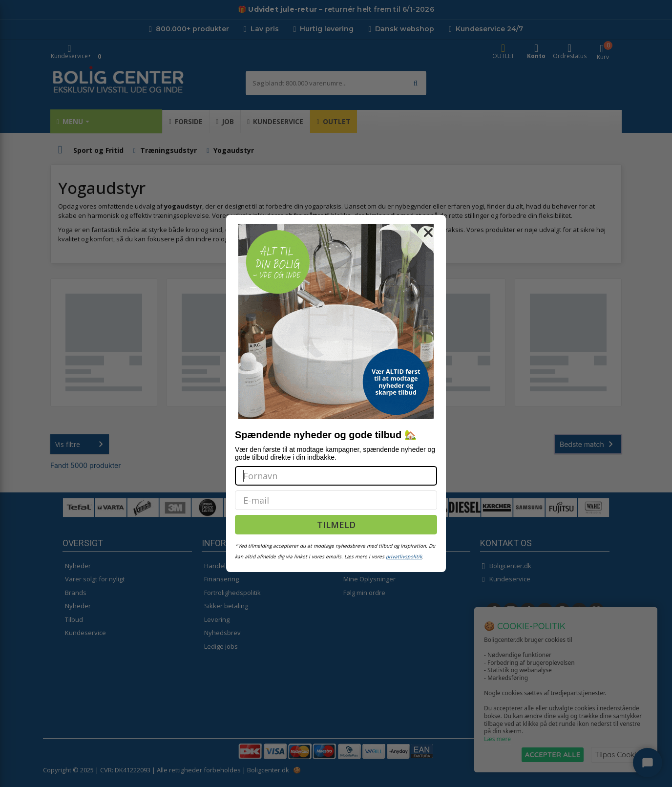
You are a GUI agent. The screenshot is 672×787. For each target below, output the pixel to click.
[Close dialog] (428, 233)
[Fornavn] (336, 476)
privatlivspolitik (404, 556)
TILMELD (336, 525)
